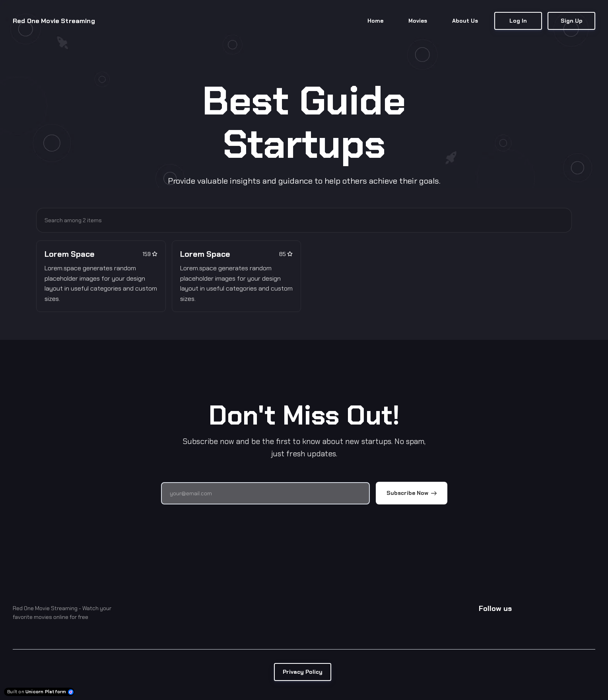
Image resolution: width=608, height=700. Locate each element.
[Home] (59, 21)
